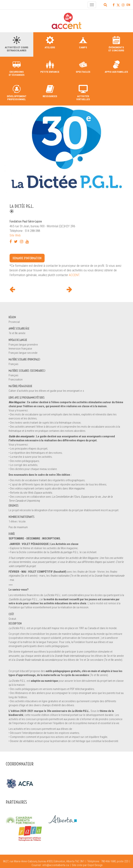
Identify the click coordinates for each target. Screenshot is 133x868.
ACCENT (74, 275)
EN (128, 5)
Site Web (15, 235)
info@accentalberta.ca (56, 865)
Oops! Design (95, 865)
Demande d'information (27, 258)
